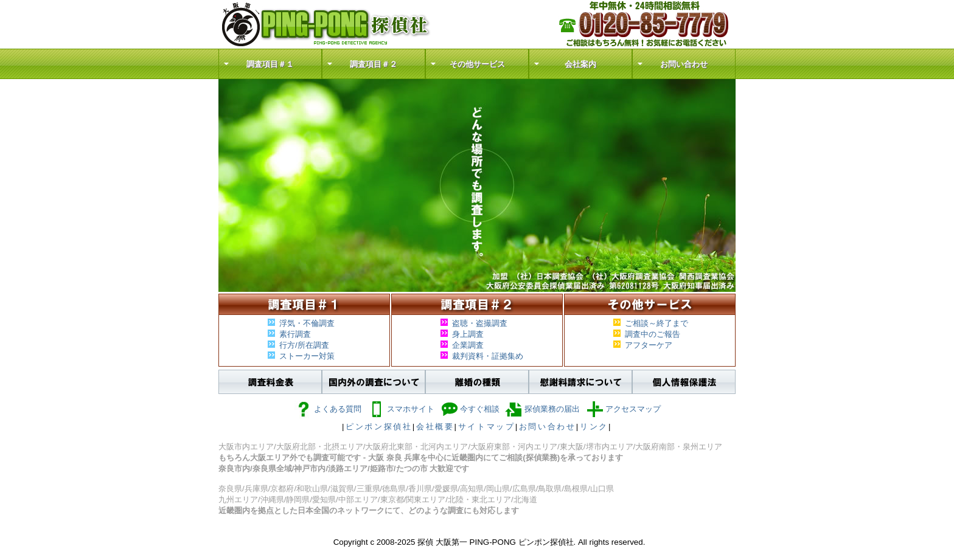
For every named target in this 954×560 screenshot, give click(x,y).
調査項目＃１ (270, 64)
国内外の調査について (374, 382)
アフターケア (649, 345)
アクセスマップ (623, 409)
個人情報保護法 (684, 382)
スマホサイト (401, 409)
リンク (594, 427)
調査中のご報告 (653, 334)
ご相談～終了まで (656, 323)
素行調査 (295, 334)
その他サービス (477, 64)
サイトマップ (487, 427)
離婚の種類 (477, 382)
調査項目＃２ (374, 64)
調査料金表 (270, 382)
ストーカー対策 (307, 356)
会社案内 (580, 64)
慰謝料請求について (580, 382)
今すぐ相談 (470, 409)
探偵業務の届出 (542, 409)
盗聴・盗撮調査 (480, 323)
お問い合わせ (684, 64)
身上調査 (468, 334)
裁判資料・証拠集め (488, 356)
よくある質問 (328, 409)
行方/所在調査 (304, 345)
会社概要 (435, 427)
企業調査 (468, 345)
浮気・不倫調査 (307, 323)
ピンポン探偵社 (379, 427)
